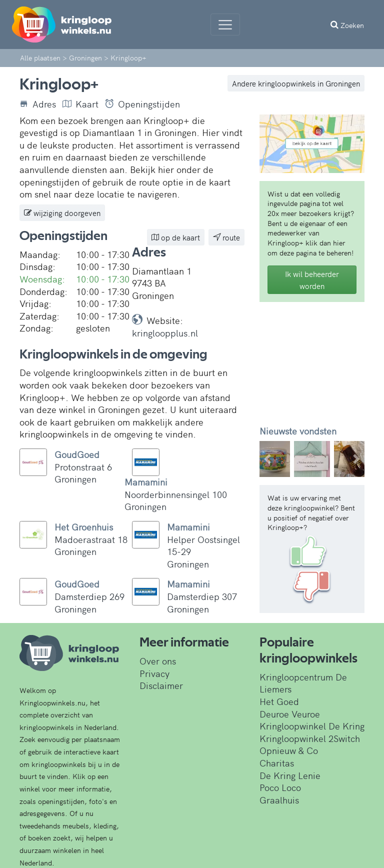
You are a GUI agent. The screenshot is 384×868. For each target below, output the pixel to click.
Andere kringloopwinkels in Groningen (296, 83)
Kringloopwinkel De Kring (312, 726)
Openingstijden (142, 104)
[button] (267, 459)
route (226, 237)
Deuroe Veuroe (290, 714)
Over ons (158, 661)
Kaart (80, 104)
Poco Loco (280, 787)
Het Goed (279, 701)
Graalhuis (279, 800)
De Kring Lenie (290, 775)
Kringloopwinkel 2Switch (310, 738)
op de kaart (176, 237)
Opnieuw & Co (289, 750)
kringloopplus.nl (165, 333)
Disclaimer (161, 685)
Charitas (277, 763)
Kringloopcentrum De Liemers (303, 683)
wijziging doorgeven (62, 213)
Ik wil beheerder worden (312, 279)
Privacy (154, 673)
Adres (38, 104)
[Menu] (225, 24)
